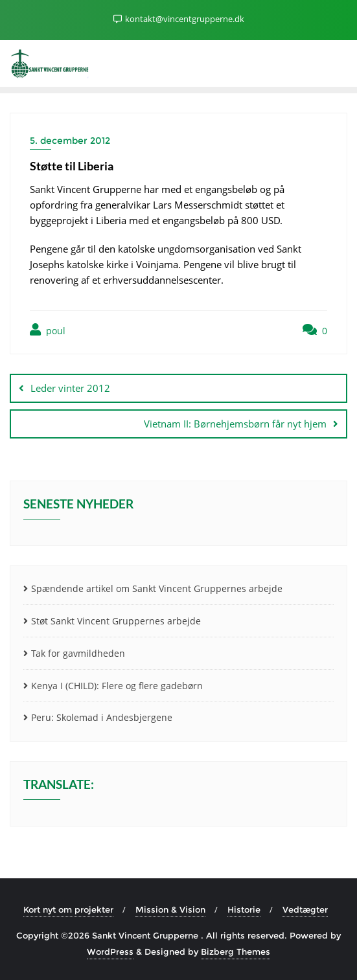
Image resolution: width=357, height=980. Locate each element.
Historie (244, 909)
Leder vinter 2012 (70, 388)
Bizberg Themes (236, 952)
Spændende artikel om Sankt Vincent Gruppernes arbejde (157, 588)
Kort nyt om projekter (68, 909)
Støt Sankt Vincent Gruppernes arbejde (116, 621)
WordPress (110, 952)
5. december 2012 (70, 141)
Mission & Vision (170, 909)
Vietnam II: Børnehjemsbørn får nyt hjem (235, 424)
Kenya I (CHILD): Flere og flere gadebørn (117, 686)
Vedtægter (305, 909)
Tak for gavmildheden (78, 653)
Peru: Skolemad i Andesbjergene (102, 717)
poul (48, 330)
